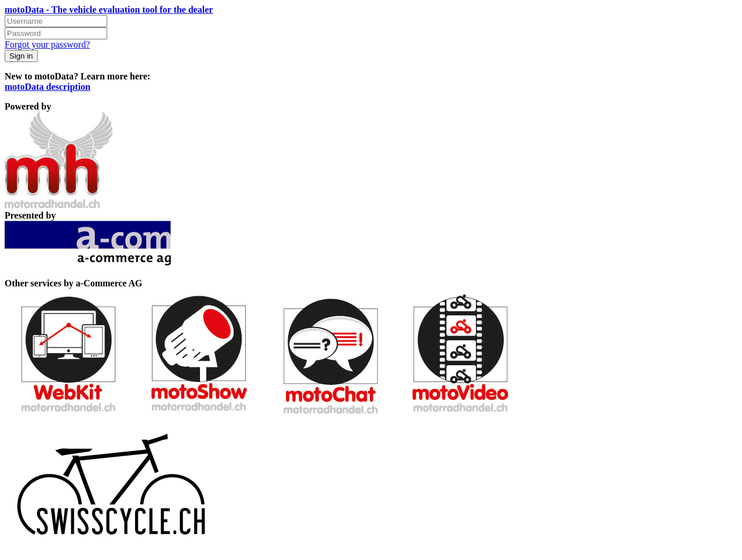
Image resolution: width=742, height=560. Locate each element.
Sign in (21, 56)
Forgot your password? (47, 44)
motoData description (48, 87)
